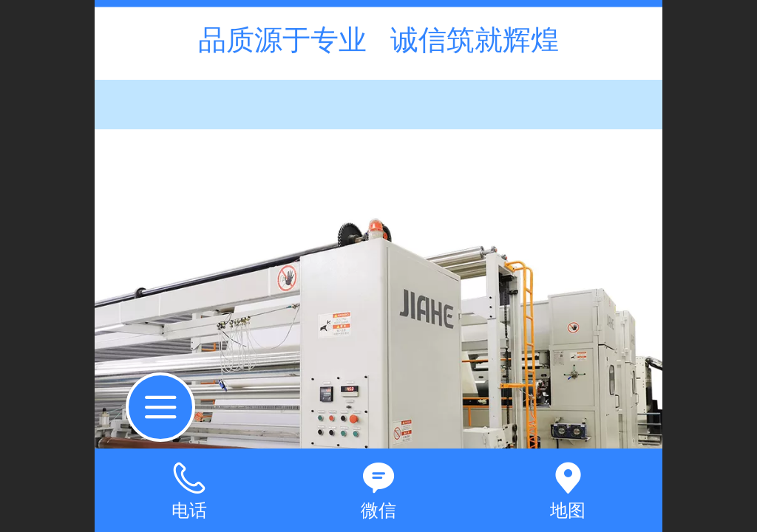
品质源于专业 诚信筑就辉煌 (378, 40)
